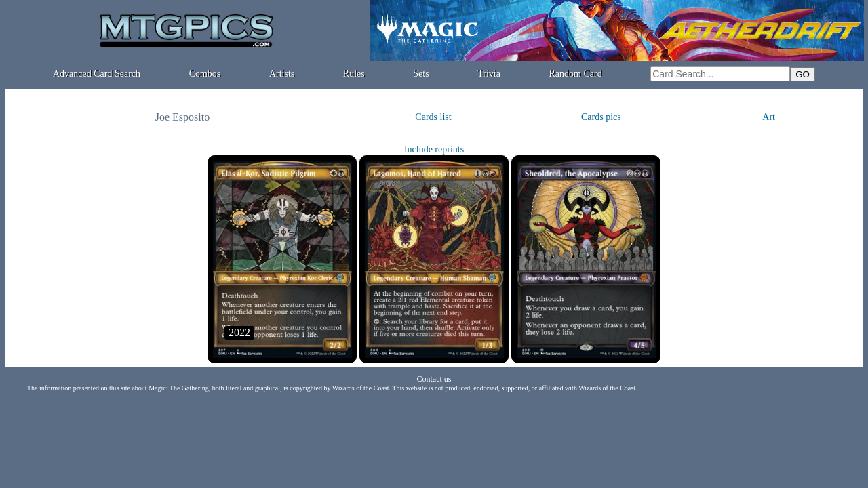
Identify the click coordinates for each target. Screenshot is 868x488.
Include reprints (434, 149)
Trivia (489, 74)
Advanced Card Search (97, 74)
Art (769, 117)
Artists (282, 74)
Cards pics (601, 117)
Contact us (434, 379)
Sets (421, 74)
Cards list (433, 117)
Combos (205, 74)
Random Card (576, 74)
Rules (354, 74)
